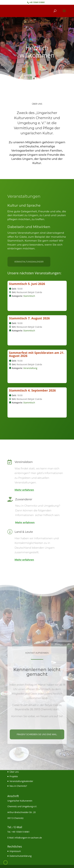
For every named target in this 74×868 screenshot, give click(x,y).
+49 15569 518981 (21, 832)
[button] (5, 862)
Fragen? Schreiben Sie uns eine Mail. (37, 759)
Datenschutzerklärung (21, 856)
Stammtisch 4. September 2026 (32, 390)
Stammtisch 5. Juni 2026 (27, 284)
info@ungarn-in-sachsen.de (28, 838)
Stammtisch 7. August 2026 (29, 318)
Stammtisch (29, 296)
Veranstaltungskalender (29, 262)
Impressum (15, 851)
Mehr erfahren (24, 490)
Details (17, 304)
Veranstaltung (30, 368)
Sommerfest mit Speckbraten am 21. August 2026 (37, 354)
